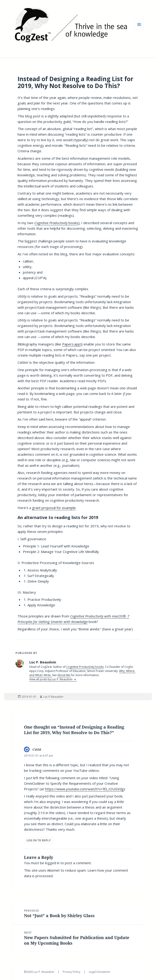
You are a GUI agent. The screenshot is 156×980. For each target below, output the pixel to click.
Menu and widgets (139, 29)
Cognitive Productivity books (85, 667)
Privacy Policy (72, 972)
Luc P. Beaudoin (53, 697)
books (56, 223)
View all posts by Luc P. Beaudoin (51, 679)
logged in (52, 863)
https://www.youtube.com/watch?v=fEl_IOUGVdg (84, 789)
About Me (64, 675)
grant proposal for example (54, 508)
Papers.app (71, 344)
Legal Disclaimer (100, 972)
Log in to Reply (39, 840)
